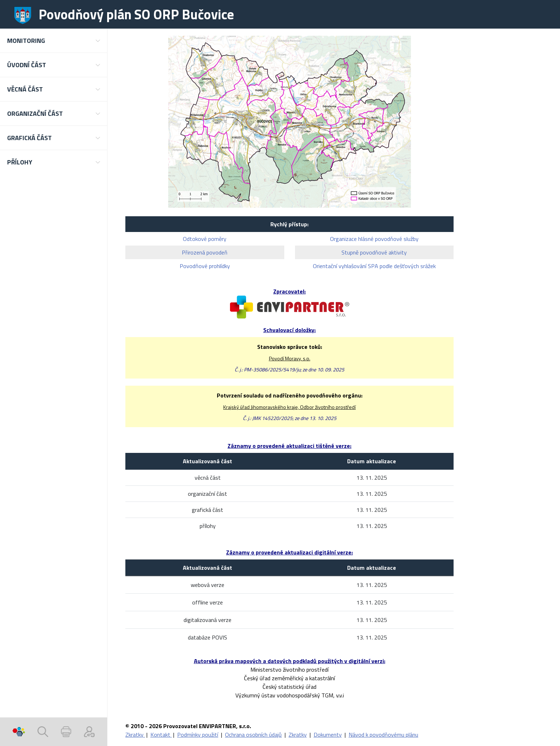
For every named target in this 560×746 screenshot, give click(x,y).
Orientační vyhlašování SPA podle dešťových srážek (374, 266)
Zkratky (135, 735)
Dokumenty (328, 735)
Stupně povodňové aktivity (374, 252)
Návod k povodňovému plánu (383, 735)
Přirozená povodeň (205, 252)
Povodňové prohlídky (205, 266)
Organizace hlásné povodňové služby (374, 239)
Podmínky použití (198, 735)
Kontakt (161, 735)
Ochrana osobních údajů (253, 735)
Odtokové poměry (205, 239)
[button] (54, 41)
